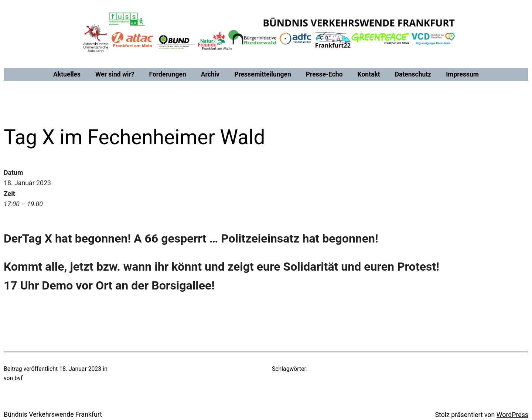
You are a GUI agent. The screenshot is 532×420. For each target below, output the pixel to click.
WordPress (512, 415)
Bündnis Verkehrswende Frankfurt (53, 414)
